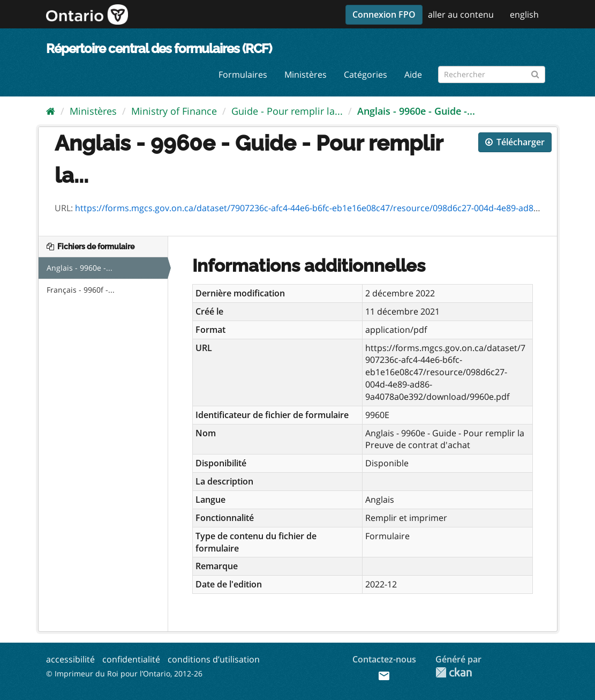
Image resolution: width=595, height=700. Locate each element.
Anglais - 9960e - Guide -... (416, 111)
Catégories (366, 75)
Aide (413, 75)
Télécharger (515, 142)
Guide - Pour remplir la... (287, 111)
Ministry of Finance (174, 111)
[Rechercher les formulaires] (492, 75)
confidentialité (131, 659)
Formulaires (243, 75)
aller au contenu (461, 14)
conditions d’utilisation (214, 659)
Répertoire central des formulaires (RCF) (159, 49)
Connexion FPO (384, 14)
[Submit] (535, 73)
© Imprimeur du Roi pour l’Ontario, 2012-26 (124, 673)
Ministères (306, 75)
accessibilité (70, 659)
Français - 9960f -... (81, 290)
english (524, 14)
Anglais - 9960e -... (80, 268)
